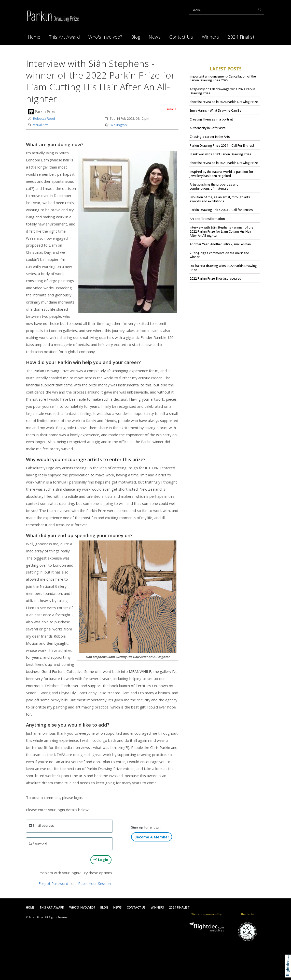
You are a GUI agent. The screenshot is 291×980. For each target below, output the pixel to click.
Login (101, 860)
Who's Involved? (105, 37)
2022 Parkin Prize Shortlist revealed (216, 278)
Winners (211, 37)
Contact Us (181, 37)
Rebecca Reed (44, 119)
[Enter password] (69, 844)
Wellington (119, 125)
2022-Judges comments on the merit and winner (219, 255)
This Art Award (64, 37)
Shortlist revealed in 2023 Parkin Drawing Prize (224, 163)
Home (34, 37)
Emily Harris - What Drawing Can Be (216, 110)
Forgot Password (53, 883)
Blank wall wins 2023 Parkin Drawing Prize (220, 154)
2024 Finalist (241, 37)
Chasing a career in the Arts (210, 137)
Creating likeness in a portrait (211, 119)
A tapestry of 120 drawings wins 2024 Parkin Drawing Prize (222, 91)
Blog (136, 37)
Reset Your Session (94, 883)
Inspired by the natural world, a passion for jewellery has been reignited (221, 174)
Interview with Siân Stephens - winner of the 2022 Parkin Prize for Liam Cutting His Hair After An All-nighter (221, 231)
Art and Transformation (207, 219)
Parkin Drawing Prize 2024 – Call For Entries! (222, 146)
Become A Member (152, 837)
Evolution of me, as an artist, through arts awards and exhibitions (220, 199)
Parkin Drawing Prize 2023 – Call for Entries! (222, 210)
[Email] (69, 826)
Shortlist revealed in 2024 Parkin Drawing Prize (224, 102)
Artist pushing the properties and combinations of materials (214, 186)
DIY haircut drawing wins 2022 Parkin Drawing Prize (223, 268)
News (155, 37)
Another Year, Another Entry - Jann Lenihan (220, 244)
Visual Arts (41, 125)
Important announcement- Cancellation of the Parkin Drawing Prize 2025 (223, 78)
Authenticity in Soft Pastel (208, 128)
